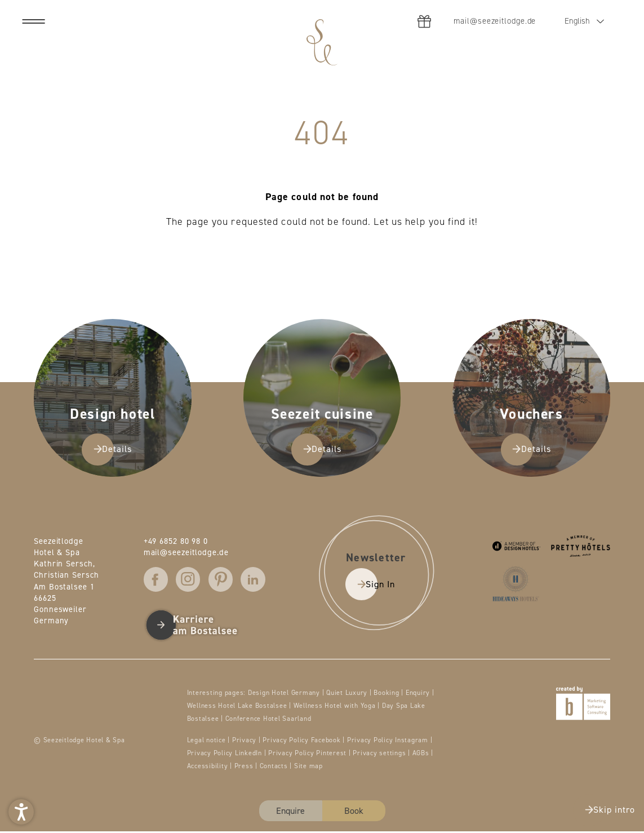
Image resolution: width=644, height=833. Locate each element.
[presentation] (322, 417)
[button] (21, 812)
